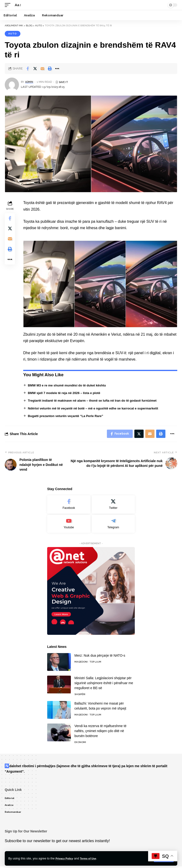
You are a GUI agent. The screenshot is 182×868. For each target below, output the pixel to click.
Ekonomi (80, 744)
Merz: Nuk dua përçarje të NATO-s (100, 657)
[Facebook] (69, 506)
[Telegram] (113, 525)
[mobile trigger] (9, 5)
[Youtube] (69, 525)
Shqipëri (80, 696)
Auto (13, 34)
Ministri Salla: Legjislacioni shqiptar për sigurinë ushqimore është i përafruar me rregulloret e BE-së (104, 685)
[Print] (50, 69)
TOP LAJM (95, 663)
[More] (57, 69)
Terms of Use (92, 858)
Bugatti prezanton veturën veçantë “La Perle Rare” (68, 416)
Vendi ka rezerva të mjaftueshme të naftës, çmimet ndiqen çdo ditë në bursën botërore (100, 733)
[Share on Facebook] (28, 69)
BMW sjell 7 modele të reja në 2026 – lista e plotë (67, 393)
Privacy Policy (66, 858)
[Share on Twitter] (35, 69)
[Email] (42, 69)
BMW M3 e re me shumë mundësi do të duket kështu (70, 385)
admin (30, 82)
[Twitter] (113, 506)
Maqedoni (81, 663)
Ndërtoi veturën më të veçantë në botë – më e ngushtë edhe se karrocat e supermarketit (97, 408)
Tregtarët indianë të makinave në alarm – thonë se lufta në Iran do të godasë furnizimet (96, 401)
